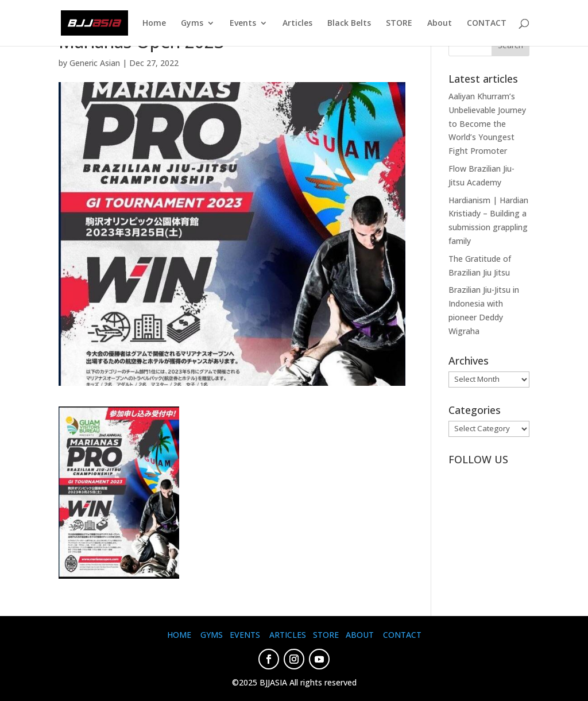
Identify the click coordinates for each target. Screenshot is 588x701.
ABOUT (360, 635)
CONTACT (487, 24)
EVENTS (245, 635)
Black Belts (349, 24)
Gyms (192, 24)
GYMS (212, 635)
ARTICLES (288, 635)
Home (154, 24)
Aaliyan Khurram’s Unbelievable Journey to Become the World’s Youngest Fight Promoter (487, 123)
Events (243, 24)
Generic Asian (95, 63)
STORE (399, 24)
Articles (297, 24)
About (440, 24)
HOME (179, 635)
